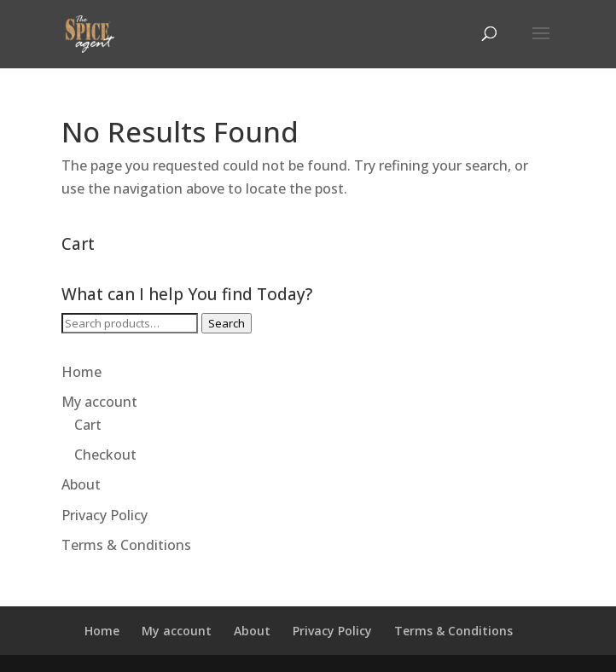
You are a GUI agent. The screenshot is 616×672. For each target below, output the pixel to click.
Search (227, 323)
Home (81, 372)
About (81, 484)
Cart (88, 425)
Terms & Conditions (126, 545)
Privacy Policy (105, 515)
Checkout (105, 455)
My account (99, 402)
